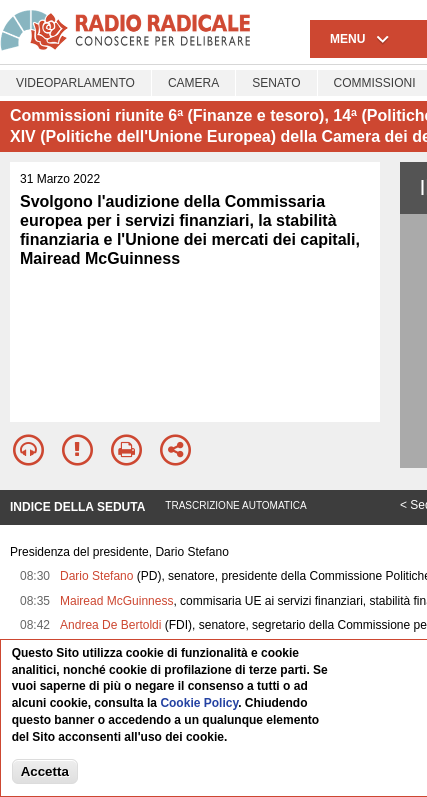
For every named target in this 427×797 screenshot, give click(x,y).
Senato (276, 83)
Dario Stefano (96, 576)
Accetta (45, 771)
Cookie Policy (199, 703)
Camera (193, 83)
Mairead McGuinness (116, 601)
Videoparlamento (75, 83)
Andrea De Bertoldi (110, 625)
